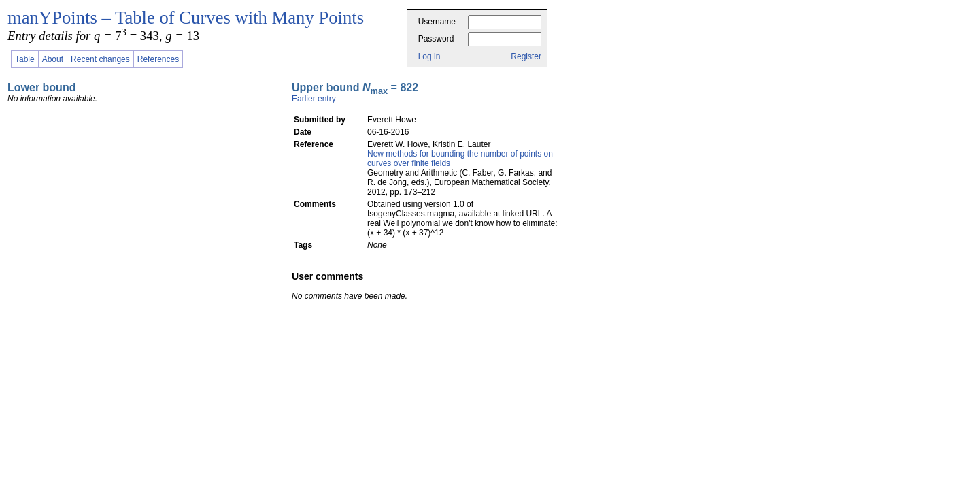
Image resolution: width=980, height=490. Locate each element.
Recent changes (100, 59)
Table (25, 59)
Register (526, 56)
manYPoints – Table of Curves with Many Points (186, 18)
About (53, 59)
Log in (429, 56)
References (158, 59)
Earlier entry (314, 99)
